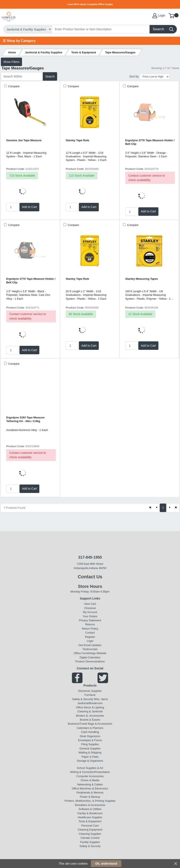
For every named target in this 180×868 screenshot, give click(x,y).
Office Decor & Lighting (90, 707)
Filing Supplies (90, 744)
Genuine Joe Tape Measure (24, 140)
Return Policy (90, 629)
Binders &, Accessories (90, 716)
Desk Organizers (90, 736)
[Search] (101, 29)
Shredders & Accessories (90, 805)
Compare (13, 86)
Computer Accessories (90, 776)
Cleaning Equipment (90, 830)
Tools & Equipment (90, 821)
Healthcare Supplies (90, 817)
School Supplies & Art (90, 768)
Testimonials (90, 649)
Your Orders (90, 616)
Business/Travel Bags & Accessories (90, 724)
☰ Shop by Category (19, 41)
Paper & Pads (90, 757)
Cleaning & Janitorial (90, 711)
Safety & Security (83, 699)
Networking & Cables (90, 784)
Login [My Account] (159, 16)
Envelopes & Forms (90, 740)
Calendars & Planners (90, 728)
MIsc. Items (101, 699)
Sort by (134, 76)
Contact (90, 633)
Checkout (90, 608)
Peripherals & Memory (90, 793)
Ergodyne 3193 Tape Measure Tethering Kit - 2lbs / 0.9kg (25, 419)
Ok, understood (106, 864)
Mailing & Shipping (90, 752)
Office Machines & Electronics (90, 788)
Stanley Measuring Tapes (142, 279)
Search (50, 76)
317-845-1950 (90, 557)
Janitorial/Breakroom (90, 703)
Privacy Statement (90, 620)
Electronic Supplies (90, 691)
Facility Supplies (90, 842)
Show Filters (11, 62)
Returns (90, 624)
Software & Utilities (90, 809)
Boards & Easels (90, 720)
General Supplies (90, 748)
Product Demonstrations (90, 661)
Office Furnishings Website (90, 653)
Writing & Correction (82, 772)
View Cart (90, 604)
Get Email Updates (90, 645)
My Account (90, 612)
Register (90, 637)
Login (90, 641)
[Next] (169, 508)
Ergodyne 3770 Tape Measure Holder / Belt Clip (150, 142)
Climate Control (90, 838)
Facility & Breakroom (90, 813)
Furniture (90, 695)
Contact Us (90, 577)
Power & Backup (90, 797)
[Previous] (157, 508)
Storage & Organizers (90, 761)
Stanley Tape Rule (78, 140)
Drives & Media (90, 780)
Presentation (102, 772)
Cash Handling (90, 732)
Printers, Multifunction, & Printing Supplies (90, 801)
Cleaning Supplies (90, 834)
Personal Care (90, 826)
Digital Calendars (90, 657)
